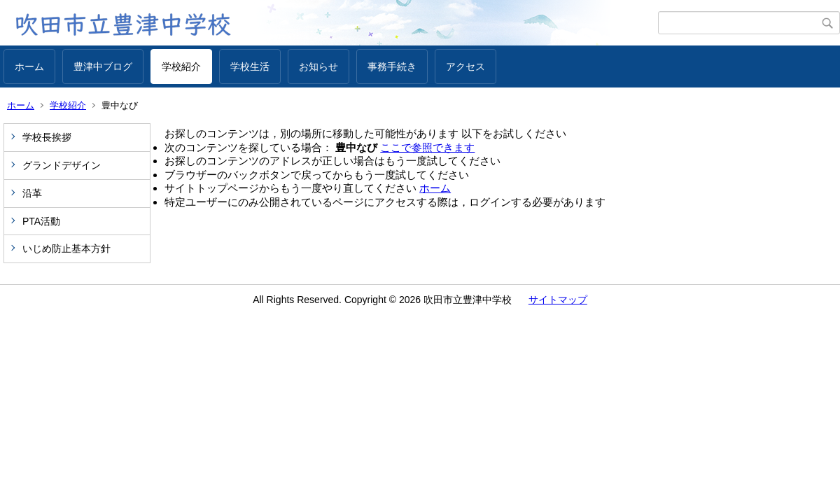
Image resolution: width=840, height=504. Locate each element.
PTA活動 (41, 221)
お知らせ (318, 66)
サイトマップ (558, 300)
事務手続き (392, 66)
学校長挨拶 (47, 137)
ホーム (29, 66)
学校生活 (250, 66)
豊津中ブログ (103, 66)
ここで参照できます (427, 147)
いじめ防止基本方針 (66, 248)
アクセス (465, 66)
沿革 (32, 193)
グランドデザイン (62, 165)
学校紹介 (181, 66)
